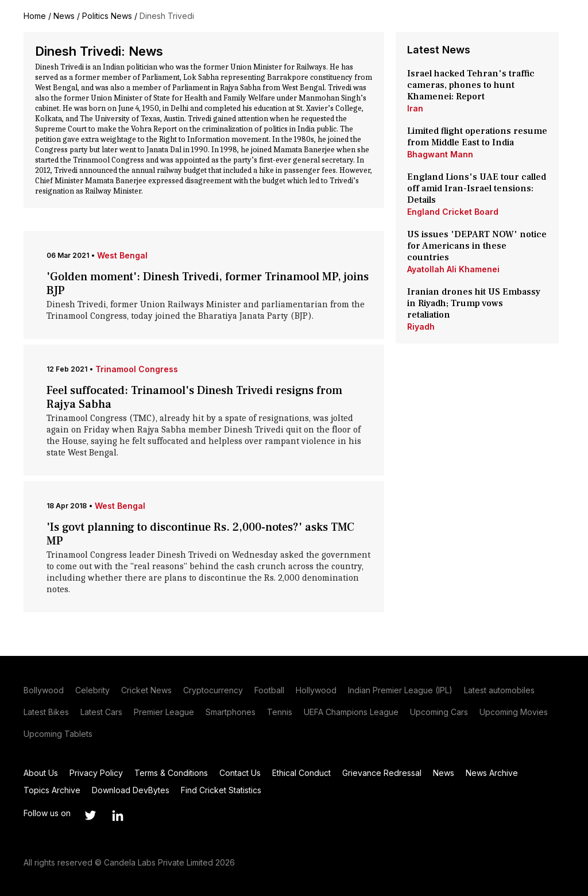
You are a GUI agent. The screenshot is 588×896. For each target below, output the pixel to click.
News (64, 16)
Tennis (280, 712)
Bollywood (44, 690)
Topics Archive (52, 790)
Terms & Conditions (171, 773)
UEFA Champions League (351, 712)
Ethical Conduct (301, 773)
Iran (415, 108)
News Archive (492, 773)
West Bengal (122, 255)
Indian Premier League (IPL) (400, 690)
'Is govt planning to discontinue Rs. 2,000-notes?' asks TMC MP (200, 534)
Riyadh (421, 327)
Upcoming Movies (514, 712)
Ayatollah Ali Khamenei (453, 269)
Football (269, 690)
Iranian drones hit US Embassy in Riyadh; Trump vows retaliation (474, 303)
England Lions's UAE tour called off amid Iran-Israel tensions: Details (477, 188)
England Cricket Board (453, 212)
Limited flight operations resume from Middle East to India (477, 137)
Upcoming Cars (439, 712)
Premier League (164, 712)
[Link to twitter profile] (90, 816)
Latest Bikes (46, 712)
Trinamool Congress (137, 369)
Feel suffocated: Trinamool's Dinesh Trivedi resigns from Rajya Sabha (194, 397)
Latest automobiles (499, 690)
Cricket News (146, 690)
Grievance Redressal (382, 773)
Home (35, 16)
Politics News (107, 16)
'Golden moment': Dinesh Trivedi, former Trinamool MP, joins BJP (208, 284)
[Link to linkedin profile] (118, 816)
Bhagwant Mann (440, 154)
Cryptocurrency (213, 690)
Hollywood (316, 690)
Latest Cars (101, 712)
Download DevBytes (131, 790)
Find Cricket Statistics (221, 790)
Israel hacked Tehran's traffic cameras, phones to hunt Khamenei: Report (471, 85)
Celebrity (92, 690)
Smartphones (231, 712)
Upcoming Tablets (58, 734)
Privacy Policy (96, 773)
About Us (41, 773)
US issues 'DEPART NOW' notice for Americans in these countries (477, 246)
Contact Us (240, 773)
